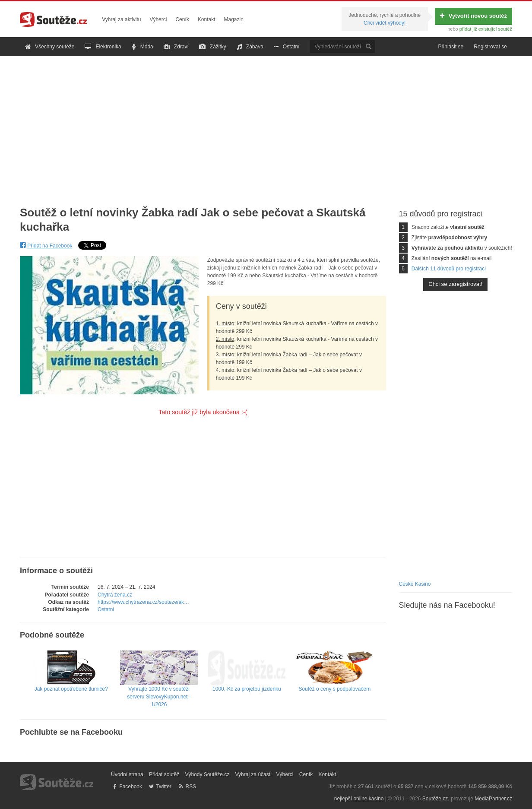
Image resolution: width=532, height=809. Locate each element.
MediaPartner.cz (493, 799)
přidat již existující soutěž (486, 29)
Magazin (234, 19)
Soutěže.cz (435, 799)
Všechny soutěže (50, 47)
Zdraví (176, 47)
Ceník (182, 19)
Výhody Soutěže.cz (207, 774)
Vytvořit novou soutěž (473, 16)
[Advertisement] (266, 124)
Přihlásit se (451, 47)
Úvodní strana (127, 774)
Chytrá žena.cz (115, 595)
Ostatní (287, 47)
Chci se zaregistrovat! (455, 284)
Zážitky (213, 47)
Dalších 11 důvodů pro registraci (449, 269)
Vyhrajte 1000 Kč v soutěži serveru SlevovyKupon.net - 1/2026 (159, 686)
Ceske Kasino (415, 584)
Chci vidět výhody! (385, 23)
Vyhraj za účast (253, 774)
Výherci (158, 19)
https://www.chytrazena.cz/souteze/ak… (143, 602)
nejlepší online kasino (359, 799)
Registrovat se (490, 47)
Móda (142, 47)
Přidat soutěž (164, 774)
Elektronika (103, 47)
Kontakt (207, 19)
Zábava (250, 47)
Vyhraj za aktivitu (121, 19)
